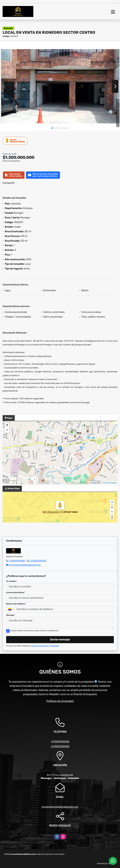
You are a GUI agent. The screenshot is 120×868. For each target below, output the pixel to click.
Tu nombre (12, 581)
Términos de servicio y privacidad (45, 646)
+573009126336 (17, 561)
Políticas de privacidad (60, 701)
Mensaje (11, 615)
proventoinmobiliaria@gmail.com (25, 565)
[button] (52, 128)
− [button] (7, 430)
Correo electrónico (16, 592)
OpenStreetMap (110, 483)
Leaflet (93, 483)
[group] (60, 86)
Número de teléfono (16, 604)
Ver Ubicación (51, 512)
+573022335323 (38, 561)
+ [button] (7, 425)
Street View (15, 141)
